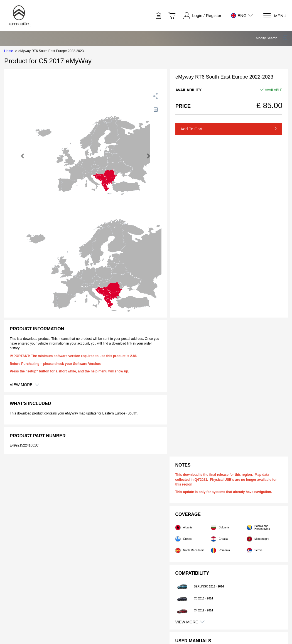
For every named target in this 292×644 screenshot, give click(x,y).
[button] (272, 38)
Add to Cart (191, 129)
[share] (156, 96)
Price (183, 106)
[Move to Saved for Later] (156, 109)
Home (9, 51)
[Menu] (275, 16)
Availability (188, 90)
